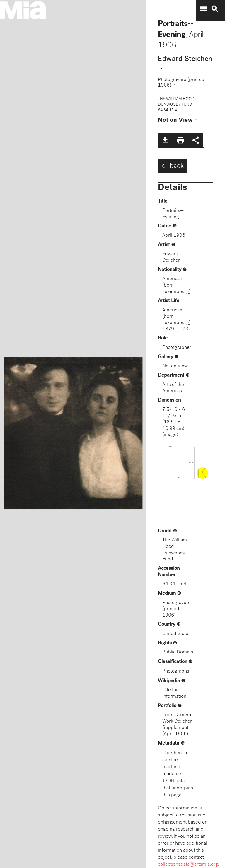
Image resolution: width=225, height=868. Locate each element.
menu (203, 9)
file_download (165, 140)
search (215, 9)
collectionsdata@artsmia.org (188, 865)
